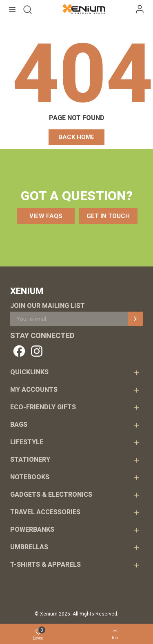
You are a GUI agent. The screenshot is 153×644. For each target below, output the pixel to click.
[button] (76, 137)
